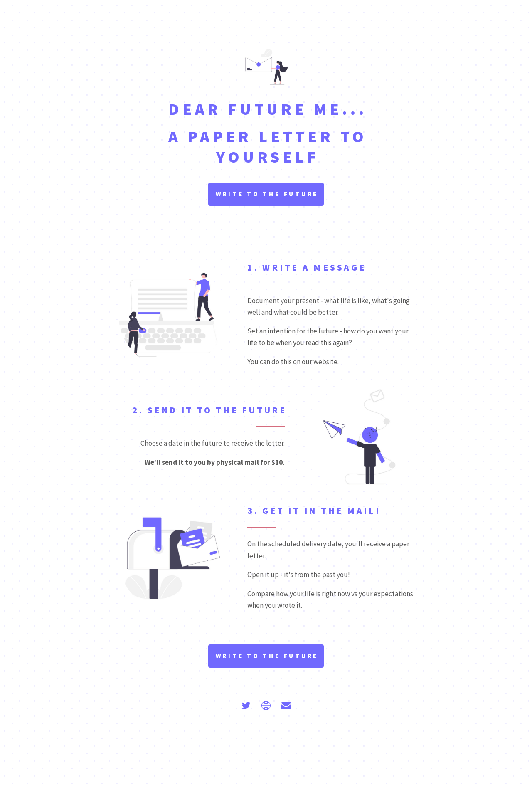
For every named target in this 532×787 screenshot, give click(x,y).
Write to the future (267, 194)
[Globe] (266, 706)
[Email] (286, 706)
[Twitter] (246, 706)
